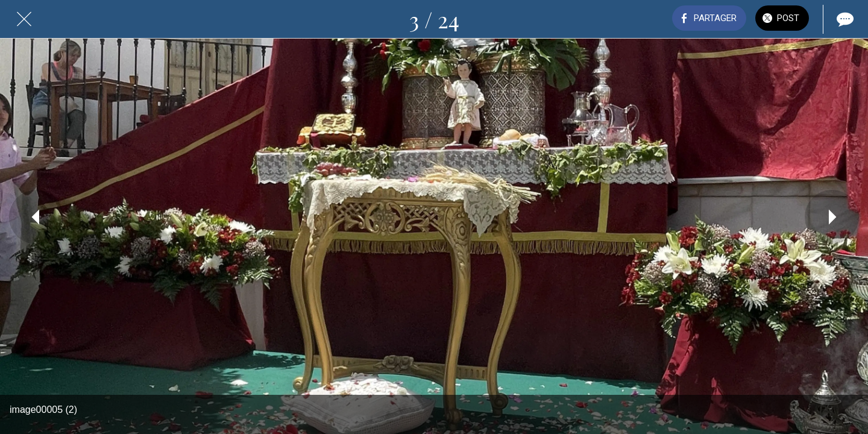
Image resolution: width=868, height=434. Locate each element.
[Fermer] (24, 19)
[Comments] (844, 19)
